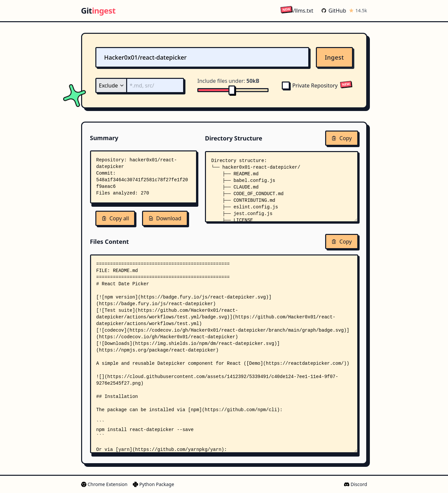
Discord (356, 484)
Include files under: (228, 81)
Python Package (153, 484)
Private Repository (310, 85)
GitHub (334, 11)
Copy (342, 138)
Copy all (115, 218)
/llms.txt (297, 10)
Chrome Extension (104, 484)
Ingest (334, 57)
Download (165, 218)
